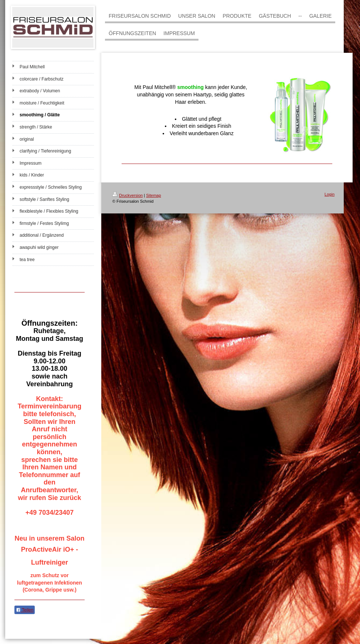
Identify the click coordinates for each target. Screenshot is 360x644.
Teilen (25, 610)
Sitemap (153, 195)
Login (330, 194)
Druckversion (128, 195)
